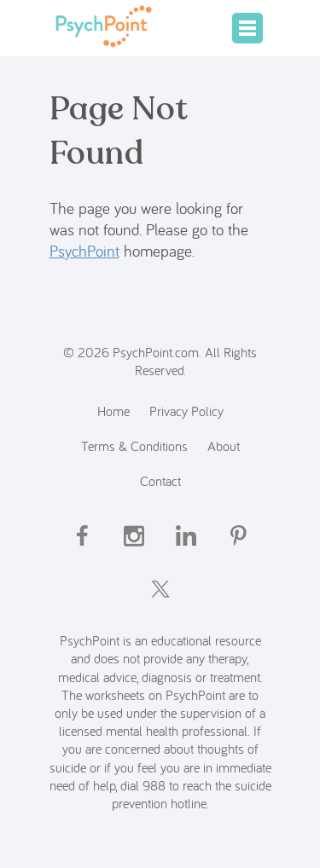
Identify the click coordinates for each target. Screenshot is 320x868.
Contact (160, 480)
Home (113, 411)
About (224, 446)
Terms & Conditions (134, 446)
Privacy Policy (186, 411)
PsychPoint (84, 251)
